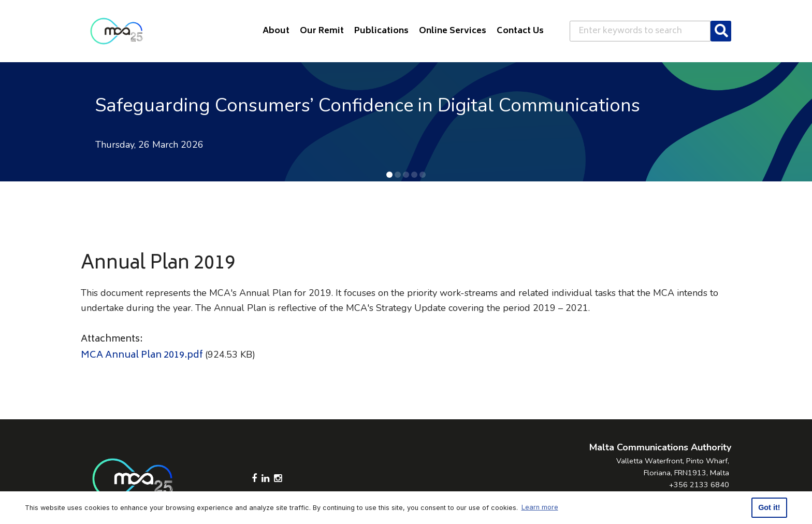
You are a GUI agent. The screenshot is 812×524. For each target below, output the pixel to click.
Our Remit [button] (322, 31)
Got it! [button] (769, 507)
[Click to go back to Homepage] (117, 31)
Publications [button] (381, 31)
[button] (389, 175)
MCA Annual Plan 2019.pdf (142, 356)
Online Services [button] (453, 31)
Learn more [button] (540, 507)
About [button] (276, 31)
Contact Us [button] (520, 31)
